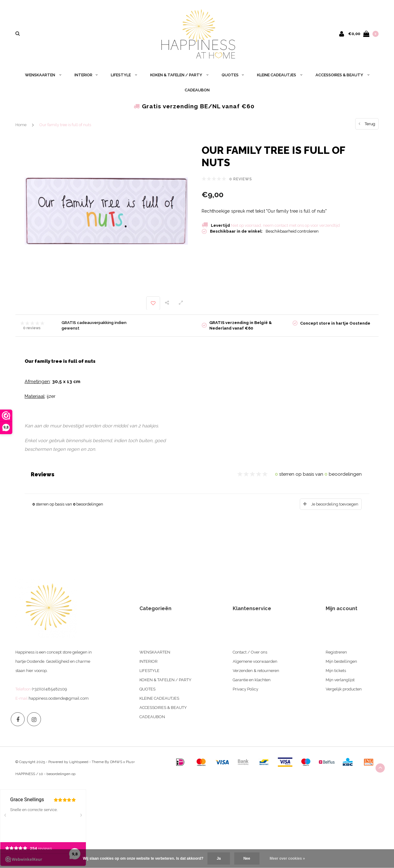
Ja (219, 858)
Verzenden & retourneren (256, 671)
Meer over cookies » (287, 858)
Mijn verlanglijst (340, 680)
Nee (247, 858)
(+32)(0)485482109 (49, 689)
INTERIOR (86, 75)
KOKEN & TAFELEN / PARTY (179, 75)
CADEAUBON (197, 90)
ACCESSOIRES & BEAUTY (342, 75)
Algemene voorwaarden (255, 661)
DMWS (116, 762)
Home (21, 125)
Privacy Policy (245, 689)
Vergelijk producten (344, 689)
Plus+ (130, 762)
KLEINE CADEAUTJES (280, 75)
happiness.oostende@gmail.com (59, 698)
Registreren (336, 652)
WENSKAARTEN (43, 75)
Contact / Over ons (250, 652)
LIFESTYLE (124, 75)
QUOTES (233, 75)
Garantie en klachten (252, 680)
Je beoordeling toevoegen (335, 504)
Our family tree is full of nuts (65, 125)
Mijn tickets (336, 671)
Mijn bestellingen (341, 661)
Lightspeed (79, 762)
